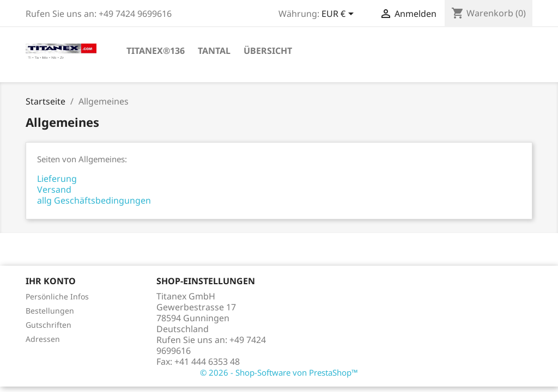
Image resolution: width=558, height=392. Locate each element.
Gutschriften (48, 325)
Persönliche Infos (57, 296)
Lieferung (57, 179)
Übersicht (268, 51)
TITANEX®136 (156, 51)
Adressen (43, 339)
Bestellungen (50, 311)
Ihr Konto (51, 281)
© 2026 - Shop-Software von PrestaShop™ (279, 372)
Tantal (214, 51)
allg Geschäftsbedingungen (94, 200)
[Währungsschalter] (339, 15)
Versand (54, 189)
